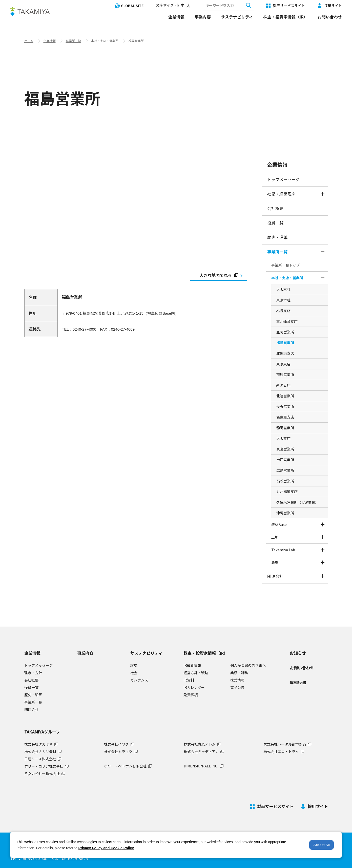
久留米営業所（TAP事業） (297, 502)
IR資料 (189, 680)
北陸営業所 (285, 396)
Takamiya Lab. (284, 550)
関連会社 (275, 576)
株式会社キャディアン (201, 751)
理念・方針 (33, 673)
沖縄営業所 (285, 513)
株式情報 (237, 680)
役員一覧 (275, 223)
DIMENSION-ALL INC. (201, 766)
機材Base (279, 524)
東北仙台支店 (287, 321)
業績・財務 (239, 673)
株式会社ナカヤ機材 (40, 751)
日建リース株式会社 (40, 759)
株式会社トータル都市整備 (285, 744)
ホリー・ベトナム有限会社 (125, 766)
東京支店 (283, 364)
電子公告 (237, 687)
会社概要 (275, 208)
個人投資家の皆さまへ (248, 665)
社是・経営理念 (281, 194)
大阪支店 (283, 438)
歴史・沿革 (277, 237)
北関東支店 (285, 353)
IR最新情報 (192, 665)
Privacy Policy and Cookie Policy (106, 848)
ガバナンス (139, 680)
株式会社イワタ (116, 744)
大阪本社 (283, 289)
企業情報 (176, 17)
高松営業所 (285, 481)
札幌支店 (283, 311)
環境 (134, 665)
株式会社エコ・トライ (281, 751)
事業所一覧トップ (285, 265)
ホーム (29, 41)
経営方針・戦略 (196, 673)
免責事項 (191, 695)
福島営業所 (285, 343)
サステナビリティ (237, 17)
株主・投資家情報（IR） (285, 17)
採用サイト (333, 6)
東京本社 (283, 300)
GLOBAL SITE (132, 6)
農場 (275, 562)
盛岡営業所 (285, 332)
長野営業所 (285, 406)
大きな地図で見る (219, 275)
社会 (134, 673)
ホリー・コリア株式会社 (44, 766)
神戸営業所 (285, 460)
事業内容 (203, 17)
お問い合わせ (330, 17)
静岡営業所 (285, 428)
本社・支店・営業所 (287, 278)
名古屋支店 (285, 417)
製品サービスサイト (289, 6)
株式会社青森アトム (200, 744)
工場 (275, 537)
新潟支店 (283, 385)
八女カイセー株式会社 (42, 773)
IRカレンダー (194, 687)
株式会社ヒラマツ (118, 751)
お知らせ (298, 653)
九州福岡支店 (287, 492)
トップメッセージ (283, 179)
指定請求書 (298, 683)
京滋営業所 (285, 449)
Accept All (322, 845)
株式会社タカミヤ (38, 744)
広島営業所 (285, 470)
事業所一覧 (73, 41)
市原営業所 (285, 374)
